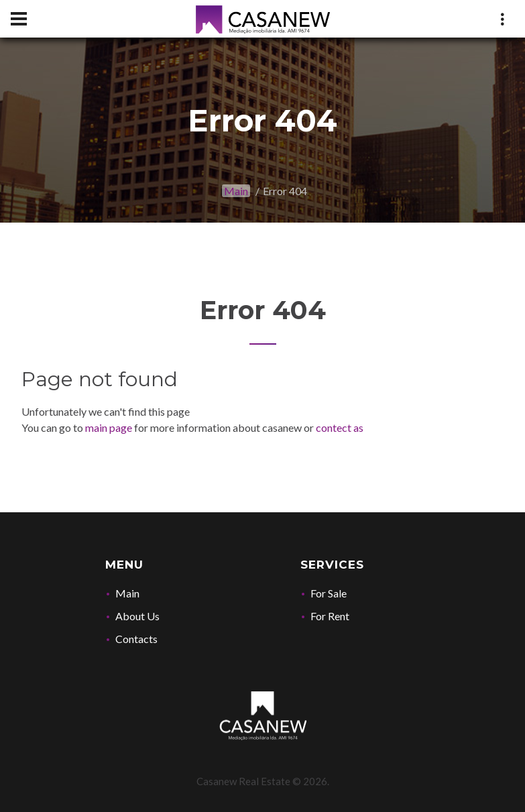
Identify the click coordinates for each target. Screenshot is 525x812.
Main (236, 191)
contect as (340, 427)
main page (109, 427)
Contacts (136, 639)
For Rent (330, 616)
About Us (137, 616)
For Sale (329, 593)
